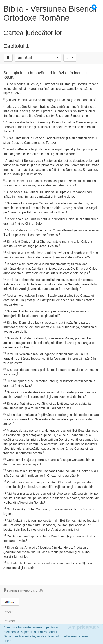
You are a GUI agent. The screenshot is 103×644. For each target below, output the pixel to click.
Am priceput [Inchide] (84, 627)
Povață (9, 612)
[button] (38, 58)
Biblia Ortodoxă (23, 591)
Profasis (9, 621)
